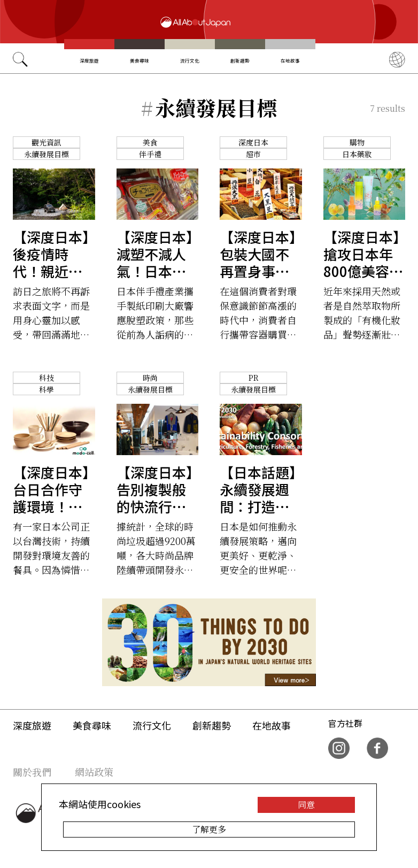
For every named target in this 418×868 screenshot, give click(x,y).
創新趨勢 (240, 60)
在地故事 (290, 60)
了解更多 (209, 829)
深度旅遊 (89, 60)
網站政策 (94, 772)
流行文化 (190, 60)
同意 (306, 805)
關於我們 (32, 772)
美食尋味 (140, 60)
